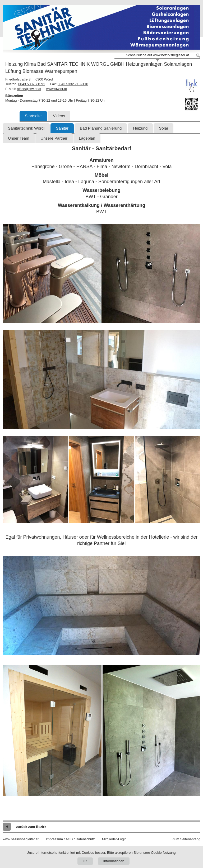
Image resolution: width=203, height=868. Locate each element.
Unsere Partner (54, 138)
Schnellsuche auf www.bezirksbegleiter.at (157, 55)
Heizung (140, 128)
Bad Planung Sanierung (101, 128)
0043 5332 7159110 (73, 84)
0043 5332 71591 (32, 84)
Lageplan (87, 138)
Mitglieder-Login (114, 839)
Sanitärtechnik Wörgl (26, 128)
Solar (163, 128)
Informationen (114, 861)
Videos (59, 116)
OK (85, 861)
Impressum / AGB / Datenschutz (70, 839)
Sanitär (62, 128)
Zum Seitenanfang (186, 839)
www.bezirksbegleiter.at (21, 839)
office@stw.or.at (29, 89)
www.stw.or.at (56, 89)
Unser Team (19, 138)
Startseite (33, 116)
